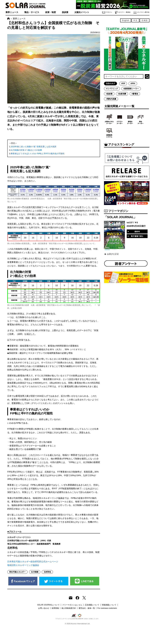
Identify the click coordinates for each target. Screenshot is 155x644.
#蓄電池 (135, 94)
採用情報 (55, 608)
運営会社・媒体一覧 (87, 608)
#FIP (123, 84)
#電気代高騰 (111, 99)
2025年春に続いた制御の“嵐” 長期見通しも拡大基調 (34, 147)
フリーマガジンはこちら (72, 605)
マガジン (107, 12)
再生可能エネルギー (17, 572)
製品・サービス (32, 12)
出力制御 (35, 572)
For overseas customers (107, 608)
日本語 (145, 20)
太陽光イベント (82, 12)
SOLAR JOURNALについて (48, 605)
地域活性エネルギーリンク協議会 (23, 565)
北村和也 (47, 572)
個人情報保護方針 (69, 608)
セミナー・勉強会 (123, 12)
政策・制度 (51, 12)
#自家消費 (122, 94)
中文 (135, 20)
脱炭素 (65, 12)
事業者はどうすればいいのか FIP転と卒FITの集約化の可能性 (38, 154)
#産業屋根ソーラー (131, 89)
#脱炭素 (109, 94)
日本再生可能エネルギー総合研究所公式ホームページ (33, 562)
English (126, 20)
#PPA (133, 84)
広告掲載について (92, 605)
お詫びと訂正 (113, 254)
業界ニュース (12, 12)
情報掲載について (109, 605)
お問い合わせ (44, 608)
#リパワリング (112, 89)
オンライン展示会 (141, 12)
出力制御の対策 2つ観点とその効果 (26, 150)
